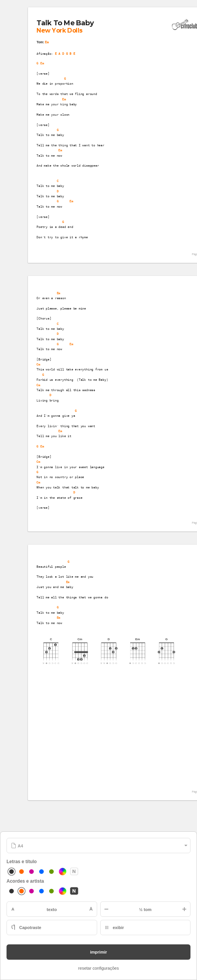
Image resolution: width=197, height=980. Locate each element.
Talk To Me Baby (65, 23)
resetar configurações (99, 968)
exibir (118, 928)
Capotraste (30, 928)
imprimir (98, 952)
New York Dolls (59, 30)
